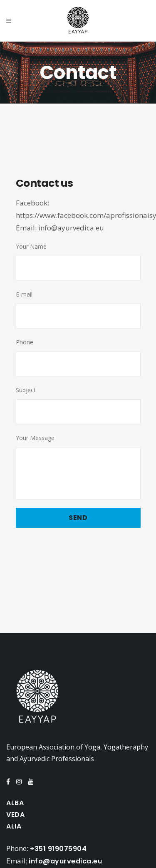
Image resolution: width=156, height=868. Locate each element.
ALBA (15, 803)
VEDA (15, 815)
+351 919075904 (58, 849)
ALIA (14, 826)
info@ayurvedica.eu (71, 228)
